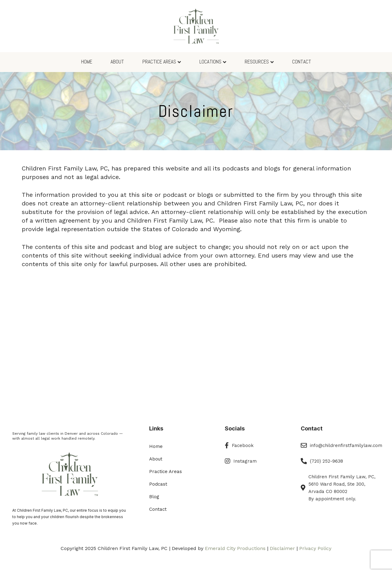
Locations (210, 62)
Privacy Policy (315, 548)
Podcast (158, 484)
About (117, 62)
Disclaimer (282, 548)
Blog (154, 497)
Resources (257, 62)
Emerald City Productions (235, 548)
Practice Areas (159, 62)
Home (87, 62)
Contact (302, 62)
